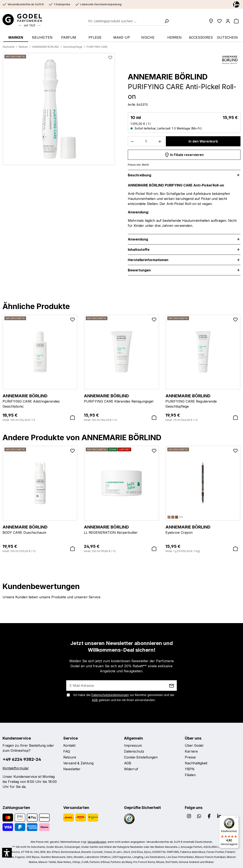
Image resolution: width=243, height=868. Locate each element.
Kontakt (69, 745)
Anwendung (138, 239)
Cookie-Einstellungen (141, 757)
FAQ (67, 751)
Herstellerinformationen (148, 260)
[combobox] (125, 21)
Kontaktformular (16, 768)
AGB (95, 700)
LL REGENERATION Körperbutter (121, 529)
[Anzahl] (146, 141)
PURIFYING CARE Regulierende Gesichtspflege (203, 401)
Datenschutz (134, 751)
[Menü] (236, 818)
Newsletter (72, 769)
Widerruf (131, 769)
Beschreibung (139, 175)
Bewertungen (139, 270)
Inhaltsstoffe (139, 250)
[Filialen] (211, 21)
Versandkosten (97, 842)
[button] (7, 853)
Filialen (190, 775)
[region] (59, 111)
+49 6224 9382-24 (22, 759)
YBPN (190, 769)
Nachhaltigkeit (196, 763)
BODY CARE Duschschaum (40, 529)
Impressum (133, 745)
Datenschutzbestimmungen (110, 695)
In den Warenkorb (203, 141)
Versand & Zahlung (78, 763)
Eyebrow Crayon (203, 529)
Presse (190, 757)
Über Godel (194, 745)
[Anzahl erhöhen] (160, 141)
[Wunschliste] (219, 21)
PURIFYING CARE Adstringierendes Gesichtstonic (40, 401)
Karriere (191, 751)
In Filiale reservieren (184, 154)
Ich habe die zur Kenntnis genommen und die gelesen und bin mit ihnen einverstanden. (124, 697)
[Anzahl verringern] (132, 141)
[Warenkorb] (236, 21)
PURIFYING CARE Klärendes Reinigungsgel (121, 398)
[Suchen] (165, 21)
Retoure (70, 757)
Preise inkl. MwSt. (139, 165)
